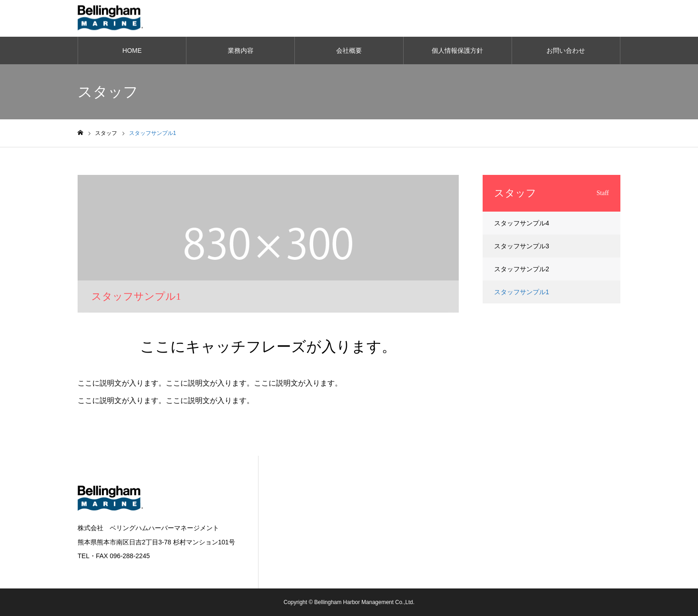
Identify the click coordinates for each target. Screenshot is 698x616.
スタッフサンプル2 (522, 269)
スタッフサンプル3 (522, 246)
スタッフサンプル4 (522, 223)
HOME (132, 50)
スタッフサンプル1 (522, 292)
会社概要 (349, 50)
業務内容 (241, 50)
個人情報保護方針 (457, 50)
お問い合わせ (566, 50)
